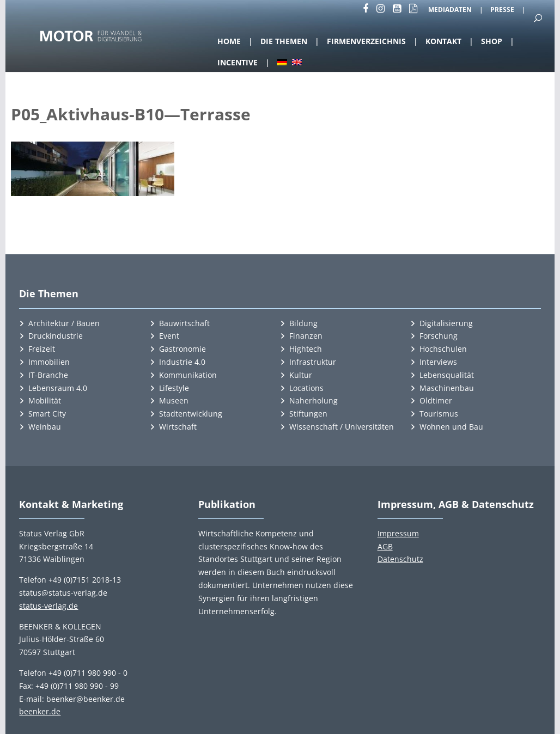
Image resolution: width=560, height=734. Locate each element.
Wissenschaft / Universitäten (342, 427)
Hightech (306, 349)
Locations (306, 388)
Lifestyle (174, 388)
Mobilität (45, 400)
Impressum (398, 533)
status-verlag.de (48, 606)
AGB (385, 546)
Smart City (47, 414)
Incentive (238, 62)
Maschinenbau (447, 388)
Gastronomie (182, 349)
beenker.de (40, 711)
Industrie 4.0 (182, 362)
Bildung (303, 323)
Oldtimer (436, 400)
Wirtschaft (178, 427)
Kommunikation (188, 375)
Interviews (438, 362)
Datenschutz (400, 559)
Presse (502, 10)
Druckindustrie (56, 336)
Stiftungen (308, 414)
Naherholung (314, 400)
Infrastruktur (313, 362)
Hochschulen (443, 349)
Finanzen (306, 336)
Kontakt (443, 41)
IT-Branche (48, 375)
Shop (492, 41)
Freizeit (42, 349)
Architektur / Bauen (64, 323)
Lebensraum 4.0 (58, 388)
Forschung (439, 336)
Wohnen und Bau (451, 427)
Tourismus (439, 414)
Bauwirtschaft (184, 323)
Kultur (301, 375)
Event (169, 336)
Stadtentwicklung (191, 414)
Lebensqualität (447, 375)
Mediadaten (450, 10)
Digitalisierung (446, 323)
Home (229, 41)
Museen (174, 400)
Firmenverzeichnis (366, 41)
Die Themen (284, 41)
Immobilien (49, 362)
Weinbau (45, 427)
